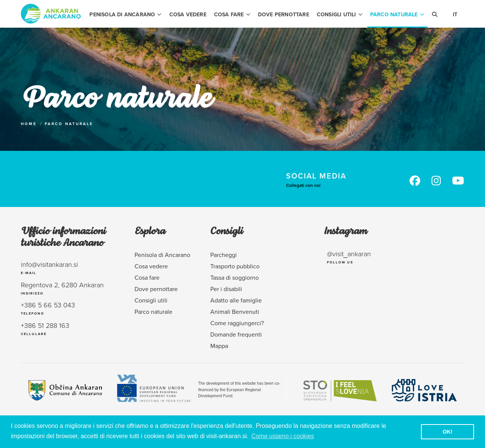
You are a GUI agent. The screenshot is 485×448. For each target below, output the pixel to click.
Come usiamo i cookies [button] (282, 436)
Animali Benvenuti (235, 312)
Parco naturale (397, 14)
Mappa (219, 346)
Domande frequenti (236, 334)
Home (29, 124)
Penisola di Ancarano (125, 14)
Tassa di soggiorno (235, 277)
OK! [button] (447, 432)
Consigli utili (340, 14)
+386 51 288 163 (45, 325)
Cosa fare (232, 14)
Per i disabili (226, 289)
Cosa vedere (188, 14)
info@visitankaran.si (49, 264)
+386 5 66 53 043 (48, 305)
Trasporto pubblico (235, 266)
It (455, 14)
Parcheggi (224, 255)
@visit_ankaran (349, 254)
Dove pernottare (284, 14)
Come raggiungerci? (237, 323)
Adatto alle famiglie (236, 300)
